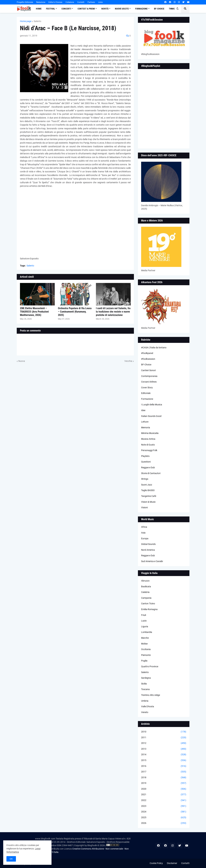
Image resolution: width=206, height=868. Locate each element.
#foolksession (148, 359)
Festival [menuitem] (51, 9)
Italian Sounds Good (151, 416)
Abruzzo (145, 581)
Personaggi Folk (149, 450)
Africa (144, 527)
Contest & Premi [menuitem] (86, 9)
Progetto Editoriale (25, 2)
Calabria (145, 592)
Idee (143, 410)
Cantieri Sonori (148, 370)
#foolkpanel (147, 353)
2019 (164, 783)
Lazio (144, 621)
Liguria (145, 626)
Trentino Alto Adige (151, 695)
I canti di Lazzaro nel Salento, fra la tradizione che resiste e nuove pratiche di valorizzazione (113, 312)
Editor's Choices (55, 2)
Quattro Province (150, 666)
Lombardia (147, 632)
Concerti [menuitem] (66, 9)
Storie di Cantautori (151, 473)
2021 (164, 795)
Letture (145, 422)
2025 (164, 818)
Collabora (70, 2)
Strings (145, 479)
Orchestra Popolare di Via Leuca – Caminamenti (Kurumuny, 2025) (75, 312)
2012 (164, 743)
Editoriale (146, 393)
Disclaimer (172, 863)
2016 (164, 766)
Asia (143, 533)
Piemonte (146, 655)
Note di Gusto (148, 445)
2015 (164, 760)
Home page (26, 21)
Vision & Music (148, 502)
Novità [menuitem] (105, 9)
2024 (164, 812)
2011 (164, 738)
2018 (164, 778)
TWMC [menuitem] (172, 9)
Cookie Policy (156, 863)
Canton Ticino (148, 604)
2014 (164, 755)
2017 (164, 772)
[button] (178, 9)
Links (100, 2)
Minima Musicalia (150, 433)
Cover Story (147, 388)
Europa (145, 538)
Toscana (145, 689)
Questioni (146, 462)
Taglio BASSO (148, 490)
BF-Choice (146, 365)
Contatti (81, 2)
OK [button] (11, 859)
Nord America (148, 550)
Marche (145, 638)
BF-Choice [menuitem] (159, 9)
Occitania (146, 649)
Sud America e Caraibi (152, 561)
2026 (164, 823)
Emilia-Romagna (149, 609)
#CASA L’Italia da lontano (154, 348)
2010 (164, 732)
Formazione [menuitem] (141, 9)
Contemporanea (149, 376)
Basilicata (146, 586)
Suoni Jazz (147, 485)
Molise (144, 644)
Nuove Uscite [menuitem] (122, 9)
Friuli (144, 615)
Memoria (146, 427)
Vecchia (128, 361)
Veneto (145, 712)
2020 (164, 789)
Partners (91, 2)
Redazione (41, 2)
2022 (164, 800)
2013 (164, 749)
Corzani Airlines (149, 382)
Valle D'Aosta (148, 706)
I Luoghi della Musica (152, 405)
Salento (37, 21)
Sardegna (146, 678)
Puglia (144, 661)
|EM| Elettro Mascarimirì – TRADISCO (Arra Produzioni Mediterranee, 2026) (34, 312)
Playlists (145, 456)
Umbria (145, 701)
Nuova (22, 361)
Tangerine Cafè (149, 496)
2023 (164, 806)
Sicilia (144, 684)
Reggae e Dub (148, 467)
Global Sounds (148, 544)
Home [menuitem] (39, 9)
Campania (146, 598)
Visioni (144, 507)
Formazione (147, 399)
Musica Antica (148, 439)
